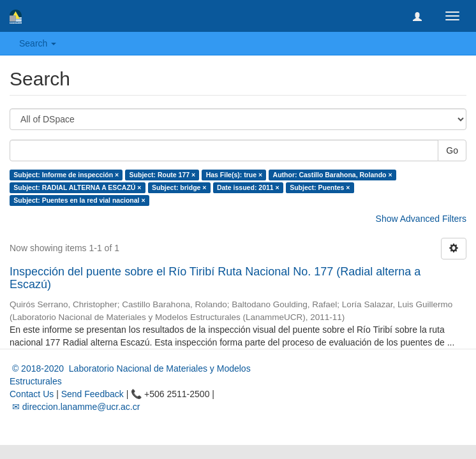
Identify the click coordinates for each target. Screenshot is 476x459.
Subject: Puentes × (320, 187)
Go (452, 150)
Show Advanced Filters (421, 219)
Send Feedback (93, 394)
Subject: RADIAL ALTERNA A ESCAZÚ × (77, 187)
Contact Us (32, 394)
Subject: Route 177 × (163, 175)
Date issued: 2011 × (248, 187)
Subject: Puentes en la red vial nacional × (79, 200)
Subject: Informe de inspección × (66, 175)
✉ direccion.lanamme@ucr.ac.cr (75, 407)
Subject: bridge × (179, 187)
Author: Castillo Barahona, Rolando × (333, 175)
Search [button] (38, 43)
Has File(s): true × (234, 175)
